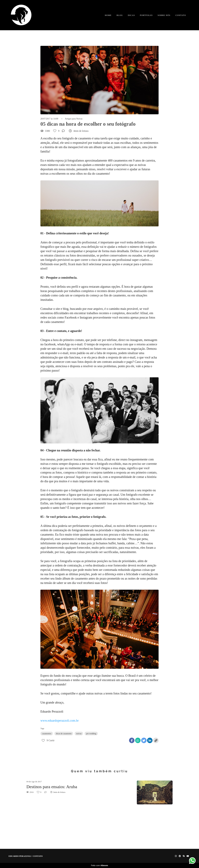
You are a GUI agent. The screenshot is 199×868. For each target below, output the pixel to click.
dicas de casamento (64, 734)
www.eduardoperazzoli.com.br (60, 721)
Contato (38, 856)
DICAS (131, 15)
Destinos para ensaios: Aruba (52, 787)
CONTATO (181, 15)
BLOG (120, 15)
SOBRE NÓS (164, 15)
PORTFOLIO (146, 15)
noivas (79, 734)
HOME (108, 15)
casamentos (47, 734)
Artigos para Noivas (74, 119)
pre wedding (91, 734)
